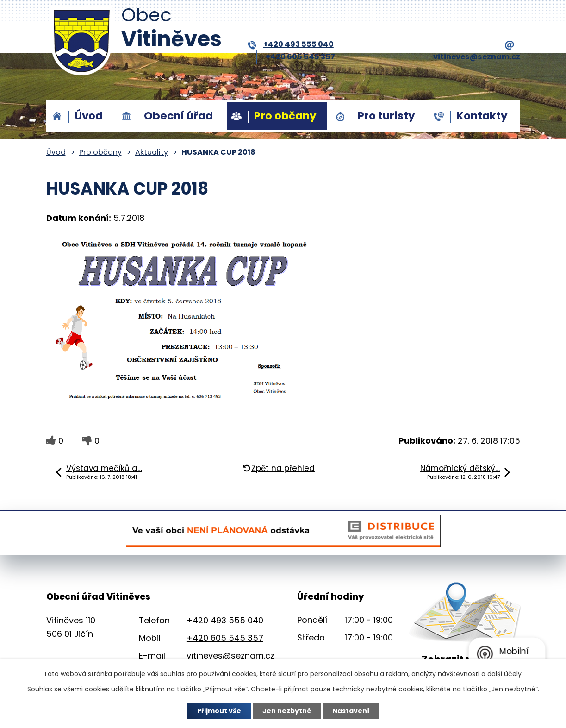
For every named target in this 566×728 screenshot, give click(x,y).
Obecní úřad (178, 116)
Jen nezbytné (287, 711)
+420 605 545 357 (300, 57)
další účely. (505, 674)
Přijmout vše (219, 711)
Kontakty (482, 116)
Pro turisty (386, 116)
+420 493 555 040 (291, 44)
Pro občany (285, 116)
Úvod (89, 116)
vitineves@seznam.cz (230, 656)
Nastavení (351, 711)
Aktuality (152, 152)
